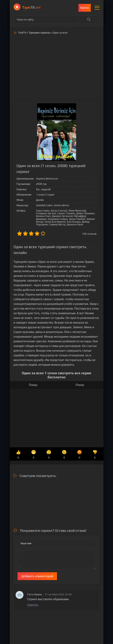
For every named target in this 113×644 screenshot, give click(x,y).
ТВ (32, 7)
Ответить (33, 605)
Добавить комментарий (37, 576)
